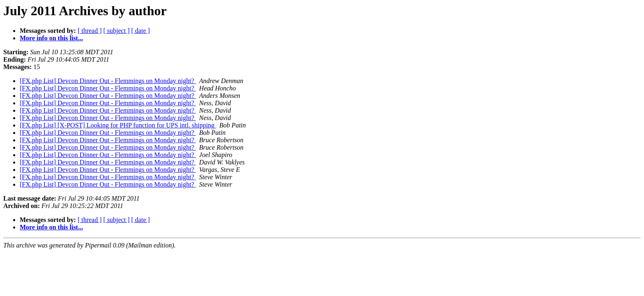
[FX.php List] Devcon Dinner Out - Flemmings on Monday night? (108, 81)
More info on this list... (51, 38)
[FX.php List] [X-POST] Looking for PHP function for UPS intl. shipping (118, 125)
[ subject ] (117, 31)
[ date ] (141, 31)
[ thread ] (90, 31)
